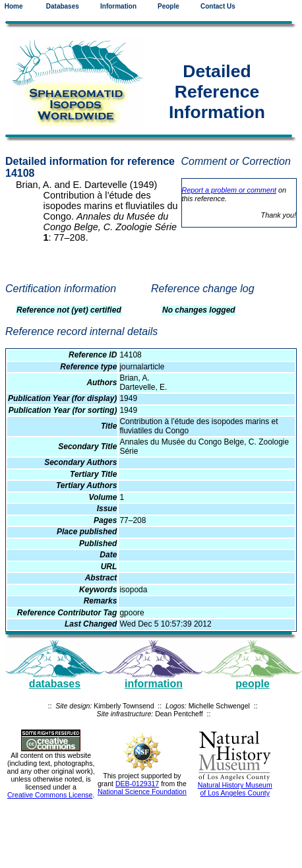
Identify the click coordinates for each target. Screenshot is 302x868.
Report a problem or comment (229, 190)
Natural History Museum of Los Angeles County (235, 789)
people (253, 684)
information (154, 684)
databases (55, 684)
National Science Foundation (142, 791)
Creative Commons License (50, 795)
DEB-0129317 (137, 784)
